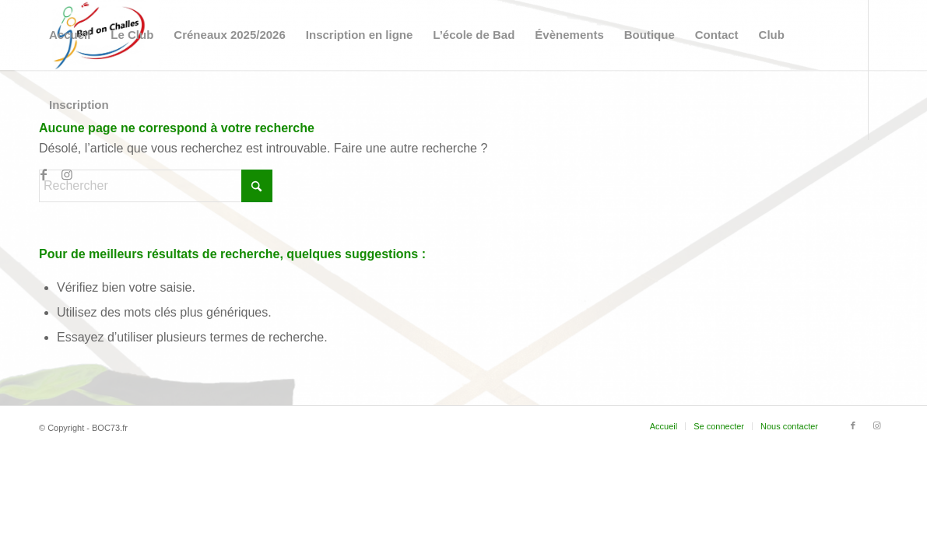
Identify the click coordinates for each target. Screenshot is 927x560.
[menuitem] (70, 35)
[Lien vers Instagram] (67, 174)
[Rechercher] (156, 186)
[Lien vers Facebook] (44, 174)
